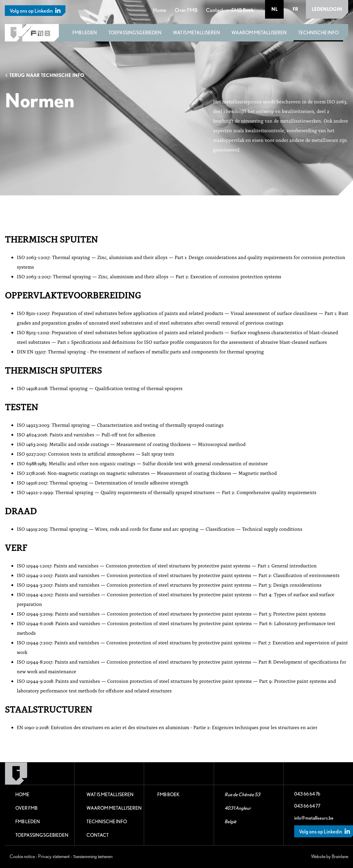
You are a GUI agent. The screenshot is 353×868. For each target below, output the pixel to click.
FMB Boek (243, 10)
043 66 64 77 (307, 806)
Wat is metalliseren (196, 33)
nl (275, 9)
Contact (214, 10)
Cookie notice (22, 856)
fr (295, 9)
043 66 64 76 (307, 794)
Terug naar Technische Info (44, 75)
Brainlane (340, 856)
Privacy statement (54, 856)
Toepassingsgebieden (135, 33)
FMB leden (85, 33)
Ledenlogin (327, 9)
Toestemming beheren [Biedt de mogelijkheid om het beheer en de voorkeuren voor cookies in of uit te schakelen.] (93, 857)
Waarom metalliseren (259, 33)
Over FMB (186, 10)
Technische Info (318, 33)
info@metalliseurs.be (314, 818)
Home (160, 10)
